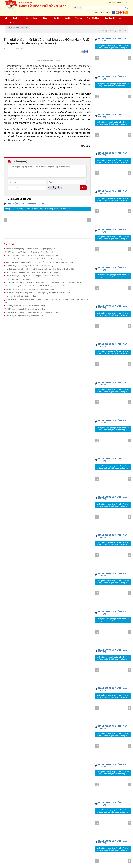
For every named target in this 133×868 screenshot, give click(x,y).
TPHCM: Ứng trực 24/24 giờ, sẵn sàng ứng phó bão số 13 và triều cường (33, 276)
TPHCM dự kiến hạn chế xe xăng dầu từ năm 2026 (25, 316)
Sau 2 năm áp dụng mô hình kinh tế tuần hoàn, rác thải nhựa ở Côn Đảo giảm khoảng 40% (40, 269)
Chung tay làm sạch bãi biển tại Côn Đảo (21, 296)
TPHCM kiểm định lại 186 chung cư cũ (20, 279)
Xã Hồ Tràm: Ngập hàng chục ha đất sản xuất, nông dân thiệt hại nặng (32, 255)
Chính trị (16, 18)
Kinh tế (67, 18)
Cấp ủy (45, 18)
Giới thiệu (112, 3)
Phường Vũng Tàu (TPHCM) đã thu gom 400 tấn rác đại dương (29, 266)
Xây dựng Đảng (31, 18)
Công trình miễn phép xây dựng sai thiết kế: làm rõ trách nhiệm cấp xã (32, 272)
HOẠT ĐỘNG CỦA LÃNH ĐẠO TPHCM (25, 204)
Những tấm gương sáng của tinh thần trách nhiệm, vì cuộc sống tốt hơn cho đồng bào (37, 209)
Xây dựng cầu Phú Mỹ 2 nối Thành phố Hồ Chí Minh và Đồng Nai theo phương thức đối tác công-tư (43, 282)
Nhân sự (78, 18)
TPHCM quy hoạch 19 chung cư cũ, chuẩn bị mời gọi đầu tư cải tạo (31, 252)
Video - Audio (122, 3)
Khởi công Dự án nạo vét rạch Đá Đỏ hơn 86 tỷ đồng (25, 306)
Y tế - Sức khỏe (93, 18)
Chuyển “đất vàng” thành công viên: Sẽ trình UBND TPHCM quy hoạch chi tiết (35, 286)
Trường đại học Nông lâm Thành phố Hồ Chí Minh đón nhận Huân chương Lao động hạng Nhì (41, 259)
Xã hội (56, 18)
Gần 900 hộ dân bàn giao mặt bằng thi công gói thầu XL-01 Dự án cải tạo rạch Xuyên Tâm (39, 262)
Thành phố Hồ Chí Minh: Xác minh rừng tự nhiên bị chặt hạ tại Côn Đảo (32, 312)
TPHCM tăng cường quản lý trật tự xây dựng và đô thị (26, 309)
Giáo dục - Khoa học (113, 18)
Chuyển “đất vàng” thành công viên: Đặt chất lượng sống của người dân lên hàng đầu (38, 293)
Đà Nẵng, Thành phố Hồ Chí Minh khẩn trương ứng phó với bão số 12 (32, 289)
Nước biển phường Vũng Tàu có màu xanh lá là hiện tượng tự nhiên (31, 249)
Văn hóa (11, 23)
